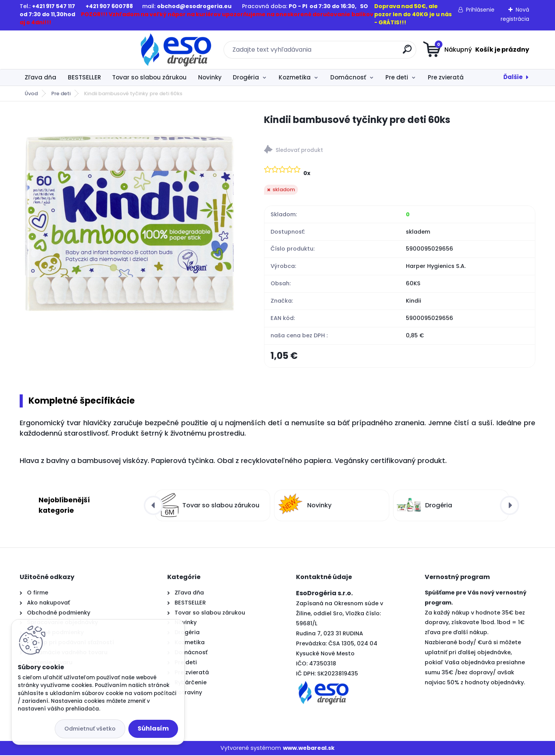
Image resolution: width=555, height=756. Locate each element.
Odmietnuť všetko (90, 729)
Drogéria (246, 77)
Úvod (31, 93)
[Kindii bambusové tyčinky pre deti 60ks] (129, 223)
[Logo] (67, 50)
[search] (353, 52)
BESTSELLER (84, 77)
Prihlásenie (480, 10)
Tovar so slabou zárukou (149, 77)
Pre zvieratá (446, 77)
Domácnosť (348, 77)
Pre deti (397, 77)
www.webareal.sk (309, 749)
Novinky (210, 77)
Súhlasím (153, 728)
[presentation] (153, 506)
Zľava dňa (40, 77)
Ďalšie (513, 77)
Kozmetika (295, 77)
